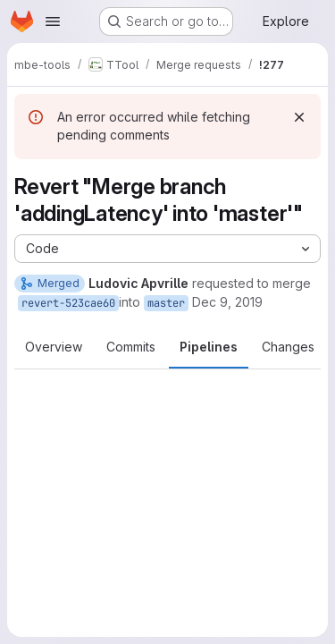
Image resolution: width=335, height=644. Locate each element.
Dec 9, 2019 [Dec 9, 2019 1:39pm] (227, 302)
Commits (131, 347)
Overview (54, 347)
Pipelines (209, 347)
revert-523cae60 (68, 303)
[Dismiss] (299, 117)
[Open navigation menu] (53, 21)
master (166, 303)
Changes (288, 347)
